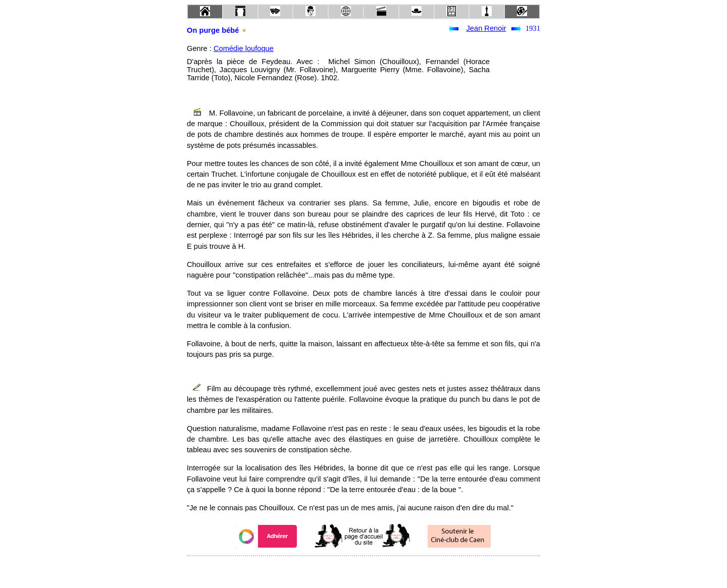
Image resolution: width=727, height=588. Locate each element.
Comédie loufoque (244, 48)
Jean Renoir (486, 28)
